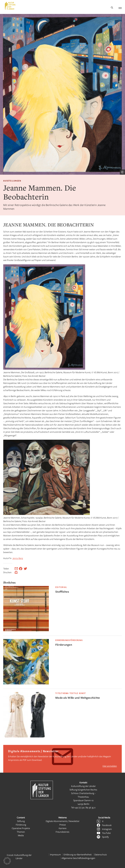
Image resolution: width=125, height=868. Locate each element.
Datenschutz (101, 854)
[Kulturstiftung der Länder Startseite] (10, 6)
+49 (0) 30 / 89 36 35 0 (85, 807)
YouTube (106, 833)
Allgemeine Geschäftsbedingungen (78, 858)
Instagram (107, 829)
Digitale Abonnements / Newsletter (63, 821)
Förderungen (64, 645)
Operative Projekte (21, 828)
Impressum (55, 854)
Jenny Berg (18, 558)
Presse (63, 825)
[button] (7, 861)
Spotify (105, 837)
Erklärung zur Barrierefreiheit (78, 854)
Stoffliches (62, 592)
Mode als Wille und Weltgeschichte (78, 698)
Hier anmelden (110, 766)
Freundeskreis (62, 832)
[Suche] (112, 8)
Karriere (63, 828)
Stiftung (21, 821)
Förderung (21, 825)
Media (21, 835)
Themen (21, 832)
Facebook (107, 825)
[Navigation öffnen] (120, 7)
